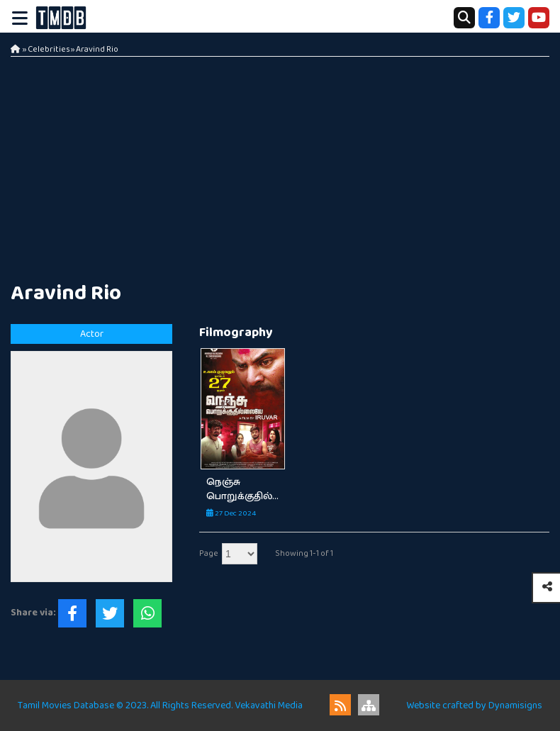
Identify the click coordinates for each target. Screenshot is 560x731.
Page (209, 553)
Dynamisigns (515, 705)
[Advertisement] (280, 163)
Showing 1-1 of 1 (304, 553)
